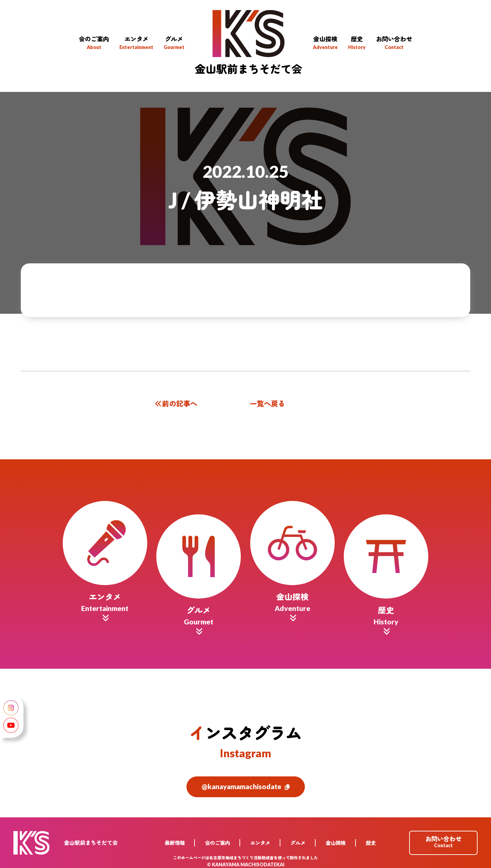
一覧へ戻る (267, 403)
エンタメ (260, 839)
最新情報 (175, 839)
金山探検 (336, 839)
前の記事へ (175, 403)
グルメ (298, 839)
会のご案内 (217, 839)
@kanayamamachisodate (246, 783)
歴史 (371, 839)
